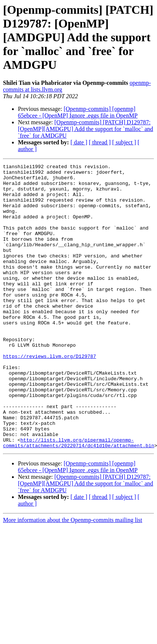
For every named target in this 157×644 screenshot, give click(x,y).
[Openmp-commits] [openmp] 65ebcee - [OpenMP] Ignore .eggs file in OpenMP (78, 112)
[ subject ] (124, 142)
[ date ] (79, 142)
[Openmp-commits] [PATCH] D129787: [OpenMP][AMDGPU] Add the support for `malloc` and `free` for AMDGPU (86, 129)
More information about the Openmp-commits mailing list (73, 577)
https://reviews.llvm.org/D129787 (50, 395)
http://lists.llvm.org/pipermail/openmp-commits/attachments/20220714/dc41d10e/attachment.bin (79, 499)
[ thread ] (100, 142)
